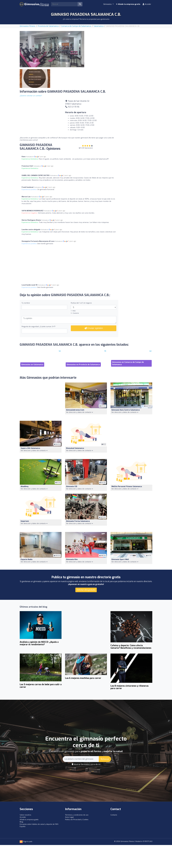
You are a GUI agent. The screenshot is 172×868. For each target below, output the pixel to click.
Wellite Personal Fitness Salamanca (127, 487)
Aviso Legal (69, 817)
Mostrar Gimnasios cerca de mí (86, 764)
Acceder (147, 4)
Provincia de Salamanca (48, 26)
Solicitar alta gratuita (86, 590)
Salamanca (99, 26)
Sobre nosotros (25, 815)
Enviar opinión (94, 328)
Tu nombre (26, 303)
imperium (25, 521)
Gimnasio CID (72, 487)
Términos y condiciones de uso (77, 815)
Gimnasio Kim (72, 559)
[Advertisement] (120, 48)
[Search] (64, 4)
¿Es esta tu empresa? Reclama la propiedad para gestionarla (86, 19)
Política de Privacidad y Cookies (77, 820)
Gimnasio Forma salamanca (78, 521)
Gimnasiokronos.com (75, 410)
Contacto (114, 815)
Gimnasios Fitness (27, 26)
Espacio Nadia (27, 559)
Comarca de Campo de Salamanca (76, 26)
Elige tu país (26, 841)
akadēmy (25, 487)
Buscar (105, 759)
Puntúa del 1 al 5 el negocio (81, 303)
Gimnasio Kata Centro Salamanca (126, 410)
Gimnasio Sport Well (120, 559)
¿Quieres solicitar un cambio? (31, 96)
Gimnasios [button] (108, 4)
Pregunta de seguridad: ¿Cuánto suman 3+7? (39, 327)
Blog (21, 822)
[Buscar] (80, 4)
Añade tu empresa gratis (128, 4)
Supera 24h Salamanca (30, 448)
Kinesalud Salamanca (75, 448)
